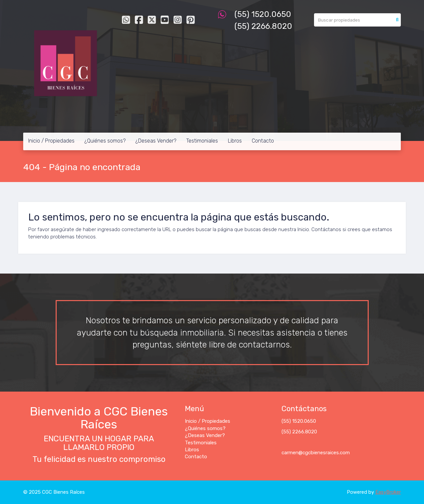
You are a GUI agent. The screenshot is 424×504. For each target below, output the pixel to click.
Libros (235, 141)
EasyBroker (388, 492)
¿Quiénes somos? (105, 141)
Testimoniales (202, 141)
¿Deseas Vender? (156, 141)
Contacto (263, 141)
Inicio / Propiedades (51, 141)
